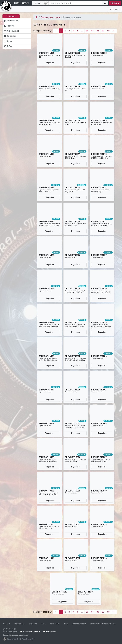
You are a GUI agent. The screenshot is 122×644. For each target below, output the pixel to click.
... (82, 31)
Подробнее (49, 63)
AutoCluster (21, 3)
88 (98, 31)
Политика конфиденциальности (103, 623)
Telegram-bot (50, 631)
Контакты (33, 623)
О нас (43, 623)
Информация (19, 623)
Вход (66, 623)
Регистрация (55, 623)
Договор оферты (79, 623)
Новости (6, 623)
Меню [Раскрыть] (114, 9)
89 (103, 31)
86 (87, 31)
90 (108, 31)
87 (92, 31)
